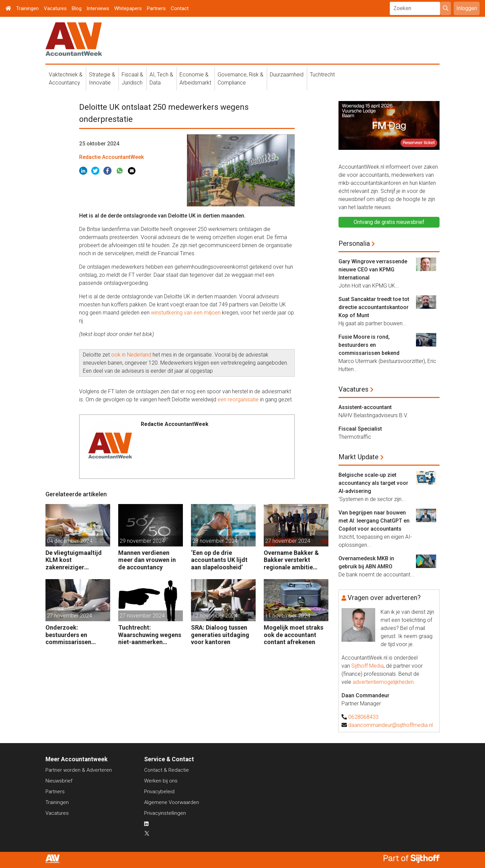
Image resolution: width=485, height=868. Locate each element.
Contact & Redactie (167, 770)
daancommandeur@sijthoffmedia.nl (391, 725)
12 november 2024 (215, 616)
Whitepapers (128, 8)
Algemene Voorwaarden (172, 802)
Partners (156, 8)
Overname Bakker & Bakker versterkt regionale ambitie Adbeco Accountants (293, 560)
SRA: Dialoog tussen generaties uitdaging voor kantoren (220, 635)
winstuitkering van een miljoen (186, 313)
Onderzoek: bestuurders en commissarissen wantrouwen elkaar (72, 635)
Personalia (354, 243)
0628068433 (363, 717)
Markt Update (359, 457)
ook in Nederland (131, 355)
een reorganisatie (238, 399)
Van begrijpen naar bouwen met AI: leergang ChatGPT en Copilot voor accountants (374, 521)
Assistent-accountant (365, 407)
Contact (180, 8)
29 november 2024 (142, 541)
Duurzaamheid (287, 75)
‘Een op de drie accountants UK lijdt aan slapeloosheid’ (219, 560)
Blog (77, 8)
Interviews (98, 8)
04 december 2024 (70, 541)
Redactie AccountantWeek (111, 157)
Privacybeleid (159, 792)
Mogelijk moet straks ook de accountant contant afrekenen (294, 635)
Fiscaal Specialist (360, 429)
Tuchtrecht (322, 75)
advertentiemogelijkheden (383, 682)
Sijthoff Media (367, 666)
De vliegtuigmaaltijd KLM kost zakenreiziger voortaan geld (74, 560)
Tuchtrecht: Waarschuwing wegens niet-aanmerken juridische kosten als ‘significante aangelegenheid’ (150, 635)
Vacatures (55, 8)
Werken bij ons (161, 781)
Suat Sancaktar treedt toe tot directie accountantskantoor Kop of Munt (374, 307)
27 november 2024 (288, 541)
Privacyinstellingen (165, 813)
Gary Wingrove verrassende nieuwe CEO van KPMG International (373, 270)
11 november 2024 (288, 616)
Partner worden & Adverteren (79, 770)
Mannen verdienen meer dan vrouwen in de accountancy (147, 560)
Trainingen (27, 8)
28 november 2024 (215, 541)
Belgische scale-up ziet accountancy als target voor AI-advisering (373, 483)
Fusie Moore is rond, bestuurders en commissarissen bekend (369, 345)
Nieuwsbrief (59, 781)
